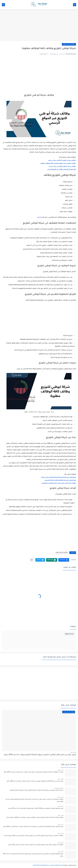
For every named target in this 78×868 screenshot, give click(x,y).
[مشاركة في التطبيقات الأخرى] (32, 560)
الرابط (39, 217)
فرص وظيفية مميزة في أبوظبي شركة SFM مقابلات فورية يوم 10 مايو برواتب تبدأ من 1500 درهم (36, 808)
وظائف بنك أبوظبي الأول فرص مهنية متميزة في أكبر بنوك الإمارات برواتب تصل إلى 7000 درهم (36, 845)
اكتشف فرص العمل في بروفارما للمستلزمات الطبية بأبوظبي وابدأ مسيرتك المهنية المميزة (36, 790)
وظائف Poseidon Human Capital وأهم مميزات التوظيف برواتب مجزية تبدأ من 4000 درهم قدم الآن (35, 818)
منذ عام (73, 752)
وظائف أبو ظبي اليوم (69, 44)
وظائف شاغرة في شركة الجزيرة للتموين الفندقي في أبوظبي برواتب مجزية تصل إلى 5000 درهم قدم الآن (34, 836)
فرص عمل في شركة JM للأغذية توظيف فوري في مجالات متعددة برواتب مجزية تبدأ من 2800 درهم (35, 781)
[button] (64, 560)
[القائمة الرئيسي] (75, 5)
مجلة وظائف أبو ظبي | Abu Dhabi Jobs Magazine (47, 865)
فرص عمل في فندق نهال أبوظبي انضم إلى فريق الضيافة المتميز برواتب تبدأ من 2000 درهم (40, 755)
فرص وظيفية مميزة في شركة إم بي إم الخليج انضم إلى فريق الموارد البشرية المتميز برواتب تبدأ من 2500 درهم (33, 855)
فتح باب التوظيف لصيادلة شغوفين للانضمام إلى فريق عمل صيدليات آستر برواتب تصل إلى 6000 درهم (34, 772)
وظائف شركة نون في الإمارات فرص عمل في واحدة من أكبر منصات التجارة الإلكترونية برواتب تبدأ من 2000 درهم (34, 800)
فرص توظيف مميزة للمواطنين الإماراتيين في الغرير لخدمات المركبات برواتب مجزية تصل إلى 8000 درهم (33, 827)
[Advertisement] (39, 25)
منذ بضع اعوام (58, 788)
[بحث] (3, 5)
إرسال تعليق (69, 634)
